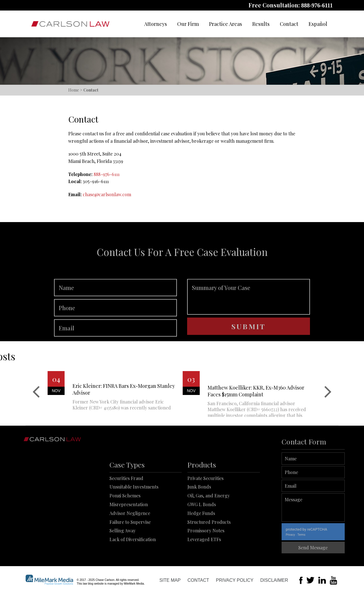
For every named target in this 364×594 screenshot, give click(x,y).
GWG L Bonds (202, 528)
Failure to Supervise (130, 546)
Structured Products (209, 546)
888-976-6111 (317, 5)
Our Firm (188, 24)
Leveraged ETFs (204, 564)
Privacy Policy (235, 580)
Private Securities (205, 502)
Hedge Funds (201, 537)
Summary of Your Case (249, 313)
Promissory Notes (206, 555)
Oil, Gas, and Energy (209, 520)
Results (261, 24)
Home (74, 90)
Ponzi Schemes (125, 520)
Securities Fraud (126, 502)
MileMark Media (134, 584)
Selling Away (123, 555)
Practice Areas (226, 24)
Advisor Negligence (130, 537)
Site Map (170, 580)
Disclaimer (274, 580)
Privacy (307, 535)
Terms (318, 535)
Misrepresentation (129, 528)
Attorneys (156, 24)
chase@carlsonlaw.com (107, 194)
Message (330, 508)
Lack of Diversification (133, 564)
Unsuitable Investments (134, 511)
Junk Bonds (199, 511)
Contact (289, 24)
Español (318, 24)
